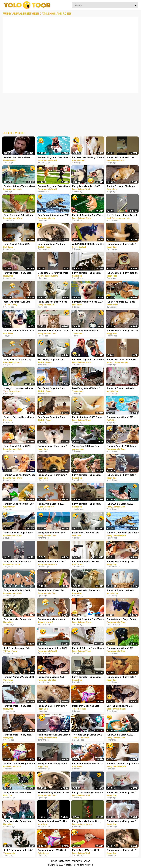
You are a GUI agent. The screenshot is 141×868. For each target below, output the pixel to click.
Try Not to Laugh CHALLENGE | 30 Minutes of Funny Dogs (88, 735)
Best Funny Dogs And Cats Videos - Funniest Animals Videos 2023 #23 (17, 648)
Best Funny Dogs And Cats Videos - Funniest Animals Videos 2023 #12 (51, 244)
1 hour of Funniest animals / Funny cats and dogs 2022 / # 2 (123, 389)
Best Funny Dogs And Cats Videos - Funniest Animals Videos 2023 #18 (51, 418)
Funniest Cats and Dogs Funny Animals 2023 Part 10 (19, 418)
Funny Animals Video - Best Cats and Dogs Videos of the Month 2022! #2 (52, 533)
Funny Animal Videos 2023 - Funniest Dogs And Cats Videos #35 (88, 850)
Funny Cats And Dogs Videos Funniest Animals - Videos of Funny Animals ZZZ (53, 302)
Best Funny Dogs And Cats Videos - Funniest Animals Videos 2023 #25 (86, 706)
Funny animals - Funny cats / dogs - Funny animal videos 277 (87, 475)
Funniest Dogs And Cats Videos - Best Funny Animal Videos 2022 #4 (19, 475)
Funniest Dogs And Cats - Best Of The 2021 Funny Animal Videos (19, 504)
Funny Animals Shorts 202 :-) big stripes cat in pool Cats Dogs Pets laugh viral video (87, 822)
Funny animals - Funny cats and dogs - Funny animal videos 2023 (123, 273)
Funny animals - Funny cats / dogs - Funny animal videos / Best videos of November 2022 (122, 677)
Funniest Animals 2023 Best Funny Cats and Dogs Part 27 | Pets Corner (122, 302)
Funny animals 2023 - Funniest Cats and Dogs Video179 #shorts (122, 360)
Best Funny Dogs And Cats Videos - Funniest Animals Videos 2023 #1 (17, 302)
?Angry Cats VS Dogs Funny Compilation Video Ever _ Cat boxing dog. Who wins (87, 446)
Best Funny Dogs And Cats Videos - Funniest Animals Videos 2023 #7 (51, 360)
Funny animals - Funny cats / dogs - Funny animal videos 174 (52, 446)
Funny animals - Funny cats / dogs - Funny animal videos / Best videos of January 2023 (87, 677)
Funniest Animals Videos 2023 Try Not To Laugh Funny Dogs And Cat (88, 302)
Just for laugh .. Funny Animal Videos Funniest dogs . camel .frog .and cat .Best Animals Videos (122, 215)
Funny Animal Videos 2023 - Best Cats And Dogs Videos (121, 418)
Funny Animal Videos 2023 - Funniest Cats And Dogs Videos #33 (123, 648)
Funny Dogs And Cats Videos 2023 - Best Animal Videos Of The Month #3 (18, 215)
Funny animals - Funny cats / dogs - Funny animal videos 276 (87, 273)
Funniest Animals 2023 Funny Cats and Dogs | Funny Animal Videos (122, 446)
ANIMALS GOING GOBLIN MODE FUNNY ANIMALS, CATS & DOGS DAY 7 (88, 244)
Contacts (77, 861)
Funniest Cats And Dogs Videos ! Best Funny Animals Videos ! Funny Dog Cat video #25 (88, 158)
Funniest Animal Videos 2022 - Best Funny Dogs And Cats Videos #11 (53, 648)
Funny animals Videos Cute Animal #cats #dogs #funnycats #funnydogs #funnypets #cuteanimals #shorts (120, 158)
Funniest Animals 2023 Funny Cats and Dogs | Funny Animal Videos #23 (87, 418)
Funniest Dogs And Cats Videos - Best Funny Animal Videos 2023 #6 (88, 215)
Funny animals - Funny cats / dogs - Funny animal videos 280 (121, 822)
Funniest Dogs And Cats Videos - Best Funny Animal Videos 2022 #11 (54, 158)
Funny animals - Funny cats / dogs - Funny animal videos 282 (52, 475)
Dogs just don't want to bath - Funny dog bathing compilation (19, 389)
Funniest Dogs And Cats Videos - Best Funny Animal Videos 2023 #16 (123, 533)
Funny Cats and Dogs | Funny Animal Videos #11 (121, 620)
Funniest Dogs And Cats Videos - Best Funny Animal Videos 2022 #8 (54, 735)
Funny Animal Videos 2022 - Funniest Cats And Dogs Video (19, 244)
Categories (64, 861)
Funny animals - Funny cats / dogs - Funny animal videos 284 (121, 793)
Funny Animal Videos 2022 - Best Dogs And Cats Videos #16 (17, 591)
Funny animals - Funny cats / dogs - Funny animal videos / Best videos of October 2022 (121, 475)
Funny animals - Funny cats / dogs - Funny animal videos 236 (18, 273)
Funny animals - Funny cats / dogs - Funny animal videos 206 (18, 822)
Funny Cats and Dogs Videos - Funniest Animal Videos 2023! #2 (88, 793)
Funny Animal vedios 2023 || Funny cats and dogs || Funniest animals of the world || (19, 360)
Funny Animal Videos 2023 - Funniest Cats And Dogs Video (53, 504)
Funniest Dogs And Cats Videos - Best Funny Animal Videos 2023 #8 (88, 360)
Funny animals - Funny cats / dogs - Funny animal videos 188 (121, 562)
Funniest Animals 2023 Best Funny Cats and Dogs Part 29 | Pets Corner (53, 850)
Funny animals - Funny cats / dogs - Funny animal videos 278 (87, 504)
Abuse (87, 861)
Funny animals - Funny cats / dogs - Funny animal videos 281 (121, 244)
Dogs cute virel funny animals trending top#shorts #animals (53, 273)
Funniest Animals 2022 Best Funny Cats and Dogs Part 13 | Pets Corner (88, 562)
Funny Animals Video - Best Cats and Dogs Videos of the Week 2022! (52, 591)
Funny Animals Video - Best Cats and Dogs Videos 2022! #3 (19, 793)
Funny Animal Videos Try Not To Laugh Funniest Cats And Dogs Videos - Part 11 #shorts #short (53, 822)
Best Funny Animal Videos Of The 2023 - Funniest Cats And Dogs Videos (87, 331)
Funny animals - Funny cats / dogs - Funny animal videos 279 (18, 735)
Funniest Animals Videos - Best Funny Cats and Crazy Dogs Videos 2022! (19, 187)
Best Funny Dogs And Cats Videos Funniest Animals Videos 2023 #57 (86, 533)
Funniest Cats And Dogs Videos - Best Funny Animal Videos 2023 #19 (123, 764)
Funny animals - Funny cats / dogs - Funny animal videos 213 (87, 591)
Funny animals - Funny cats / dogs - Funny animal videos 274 (18, 620)
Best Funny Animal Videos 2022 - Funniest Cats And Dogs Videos (54, 215)
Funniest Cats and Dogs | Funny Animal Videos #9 (88, 648)
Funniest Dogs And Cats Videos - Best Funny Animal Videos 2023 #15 (54, 187)
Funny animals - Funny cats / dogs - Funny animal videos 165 (121, 850)
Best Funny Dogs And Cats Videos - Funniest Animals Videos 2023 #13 (51, 389)
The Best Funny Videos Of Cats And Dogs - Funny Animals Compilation (54, 793)
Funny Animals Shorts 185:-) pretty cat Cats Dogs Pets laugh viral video (52, 562)
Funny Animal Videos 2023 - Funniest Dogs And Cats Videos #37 (19, 446)
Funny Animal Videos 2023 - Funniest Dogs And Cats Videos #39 (54, 677)
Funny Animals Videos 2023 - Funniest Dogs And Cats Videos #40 (88, 187)
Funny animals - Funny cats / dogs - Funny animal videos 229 (18, 706)
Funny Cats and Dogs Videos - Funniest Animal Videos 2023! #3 (19, 533)
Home (54, 861)
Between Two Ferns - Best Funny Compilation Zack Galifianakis (17, 158)
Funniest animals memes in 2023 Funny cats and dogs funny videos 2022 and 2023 (52, 620)
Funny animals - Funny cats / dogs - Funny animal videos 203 (52, 764)
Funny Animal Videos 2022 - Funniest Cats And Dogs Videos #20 (123, 504)
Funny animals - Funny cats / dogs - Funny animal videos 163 (52, 706)
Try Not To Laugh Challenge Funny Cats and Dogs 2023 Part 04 (123, 187)
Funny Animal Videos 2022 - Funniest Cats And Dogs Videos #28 (123, 735)
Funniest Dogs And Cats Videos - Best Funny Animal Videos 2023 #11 (88, 620)
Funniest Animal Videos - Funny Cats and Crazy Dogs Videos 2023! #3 (54, 331)
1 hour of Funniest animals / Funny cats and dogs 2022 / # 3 (123, 591)
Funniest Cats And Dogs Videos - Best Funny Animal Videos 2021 (19, 764)
